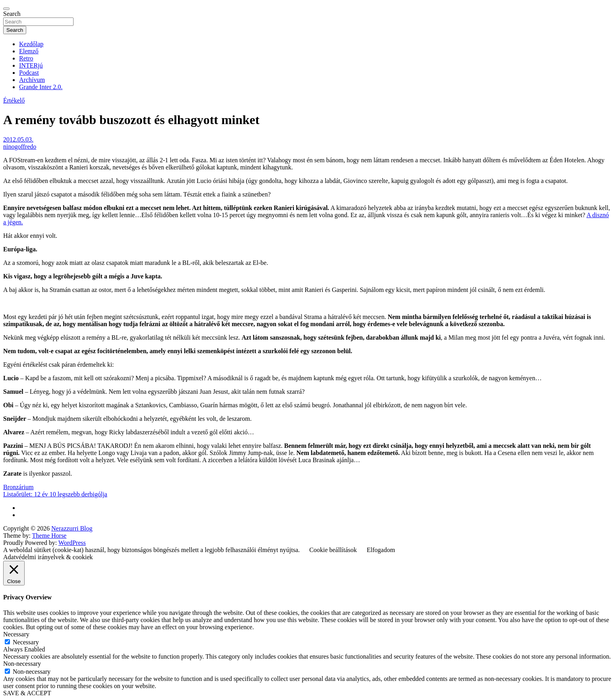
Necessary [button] (16, 634)
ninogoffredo (20, 147)
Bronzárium (18, 487)
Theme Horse (49, 536)
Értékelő (14, 100)
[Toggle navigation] (6, 9)
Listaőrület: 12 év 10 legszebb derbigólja (55, 494)
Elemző (29, 51)
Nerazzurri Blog (72, 528)
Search (12, 14)
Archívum (32, 80)
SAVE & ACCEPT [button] (27, 693)
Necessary (26, 642)
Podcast (29, 73)
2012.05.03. (18, 139)
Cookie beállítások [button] (333, 550)
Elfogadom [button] (381, 550)
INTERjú (31, 65)
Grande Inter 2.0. (41, 87)
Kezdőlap (31, 44)
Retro (26, 58)
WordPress (72, 543)
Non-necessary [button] (22, 664)
